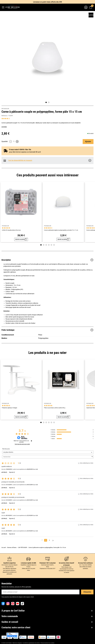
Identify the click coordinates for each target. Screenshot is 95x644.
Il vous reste (18, 150)
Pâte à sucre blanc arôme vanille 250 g (55, 408)
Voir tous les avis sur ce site (22, 444)
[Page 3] (46, 245)
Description (47, 260)
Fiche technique (47, 330)
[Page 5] (51, 245)
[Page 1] (46, 102)
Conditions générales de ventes (31, 643)
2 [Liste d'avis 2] (49, 540)
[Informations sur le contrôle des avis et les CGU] (31, 441)
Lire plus (4, 127)
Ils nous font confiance (85, 563)
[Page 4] (49, 245)
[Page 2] (49, 102)
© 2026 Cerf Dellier (7, 643)
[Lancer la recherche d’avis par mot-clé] (92, 457)
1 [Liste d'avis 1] (46, 540)
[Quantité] (14, 142)
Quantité (5, 141)
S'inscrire (87, 592)
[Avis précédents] (42, 540)
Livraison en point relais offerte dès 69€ (48, 2)
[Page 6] (54, 245)
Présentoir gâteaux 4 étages (9, 408)
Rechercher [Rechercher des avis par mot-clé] (47, 457)
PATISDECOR (5, 109)
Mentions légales (17, 643)
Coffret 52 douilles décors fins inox (11, 230)
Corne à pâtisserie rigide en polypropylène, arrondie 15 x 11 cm (61, 230)
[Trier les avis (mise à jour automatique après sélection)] (48, 452)
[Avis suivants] (53, 540)
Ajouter (88, 141)
